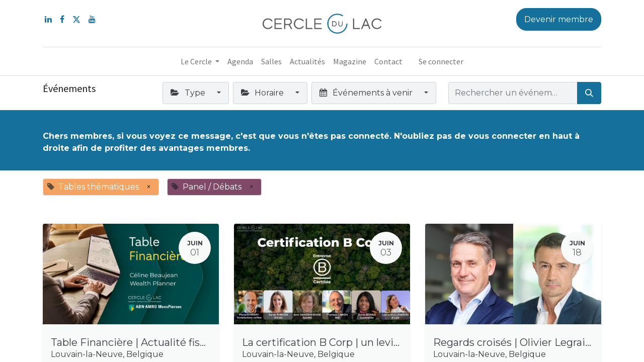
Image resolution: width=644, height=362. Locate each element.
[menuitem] (240, 61)
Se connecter (441, 61)
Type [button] (189, 93)
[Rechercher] (589, 93)
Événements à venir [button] (367, 93)
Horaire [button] (263, 93)
